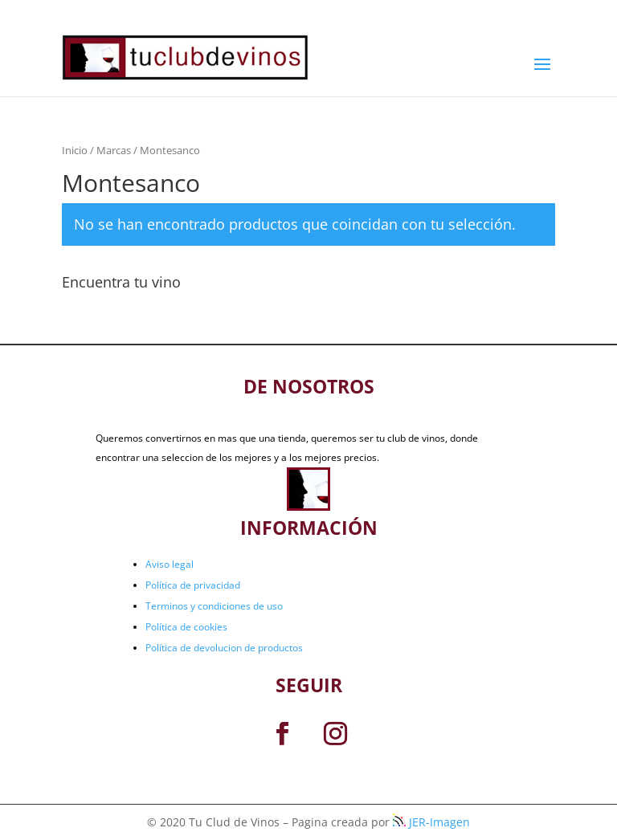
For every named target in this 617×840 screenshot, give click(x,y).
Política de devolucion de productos (224, 648)
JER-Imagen (431, 822)
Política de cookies (186, 627)
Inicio (75, 150)
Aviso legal (170, 564)
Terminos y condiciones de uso (214, 606)
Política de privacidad (193, 585)
